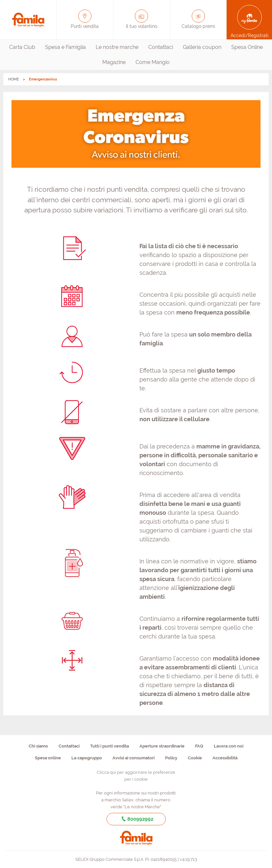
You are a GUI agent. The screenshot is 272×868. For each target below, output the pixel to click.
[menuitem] (22, 47)
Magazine (114, 62)
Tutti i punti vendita (110, 746)
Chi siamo (38, 746)
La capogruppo (87, 758)
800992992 (136, 819)
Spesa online (48, 758)
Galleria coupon (202, 47)
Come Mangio (153, 62)
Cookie (195, 758)
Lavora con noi (229, 746)
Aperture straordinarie (162, 746)
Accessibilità (225, 758)
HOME (14, 79)
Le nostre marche (117, 47)
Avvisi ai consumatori (134, 758)
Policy (171, 758)
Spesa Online (247, 47)
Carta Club (22, 47)
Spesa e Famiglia (65, 47)
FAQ (199, 746)
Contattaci (161, 47)
